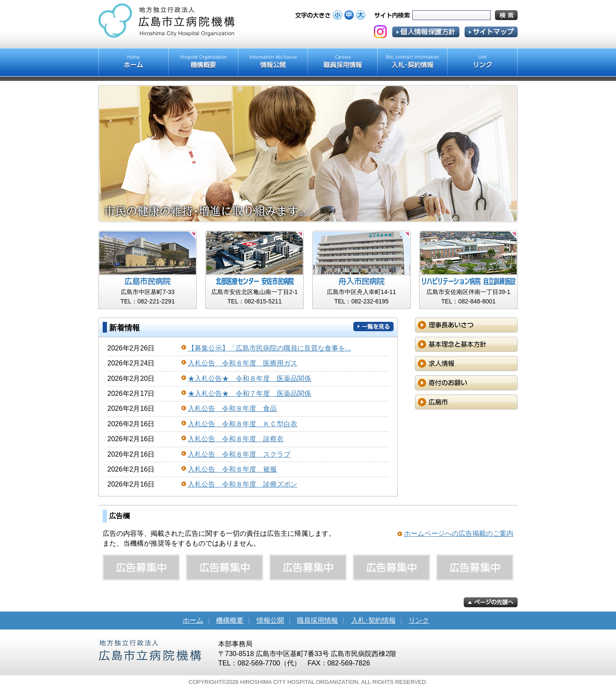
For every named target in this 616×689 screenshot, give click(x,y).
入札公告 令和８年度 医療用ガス (243, 363)
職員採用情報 (317, 620)
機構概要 (230, 620)
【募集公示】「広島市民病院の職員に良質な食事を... (269, 348)
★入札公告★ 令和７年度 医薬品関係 (249, 394)
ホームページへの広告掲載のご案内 (459, 533)
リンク (419, 620)
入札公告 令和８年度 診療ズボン (243, 484)
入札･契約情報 (373, 620)
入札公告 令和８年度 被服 (232, 469)
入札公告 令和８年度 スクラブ (239, 454)
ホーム (193, 620)
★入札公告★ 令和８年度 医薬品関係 (249, 379)
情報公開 (270, 620)
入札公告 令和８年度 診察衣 (236, 439)
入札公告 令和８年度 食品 (232, 408)
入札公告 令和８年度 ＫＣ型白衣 (243, 424)
